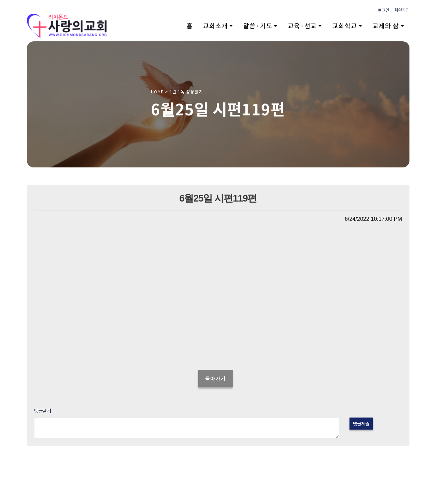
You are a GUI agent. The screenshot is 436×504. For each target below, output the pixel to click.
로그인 (383, 10)
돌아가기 (215, 378)
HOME (157, 91)
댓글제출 (361, 424)
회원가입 (402, 10)
